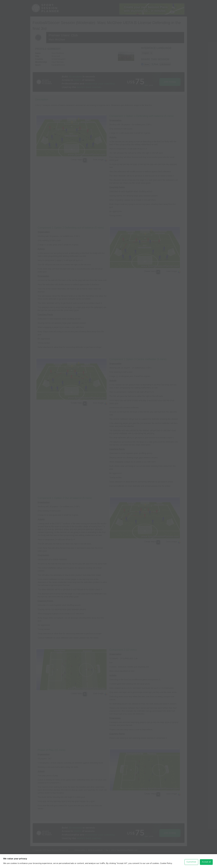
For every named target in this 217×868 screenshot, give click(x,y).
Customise (191, 859)
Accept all (206, 859)
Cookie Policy (166, 860)
